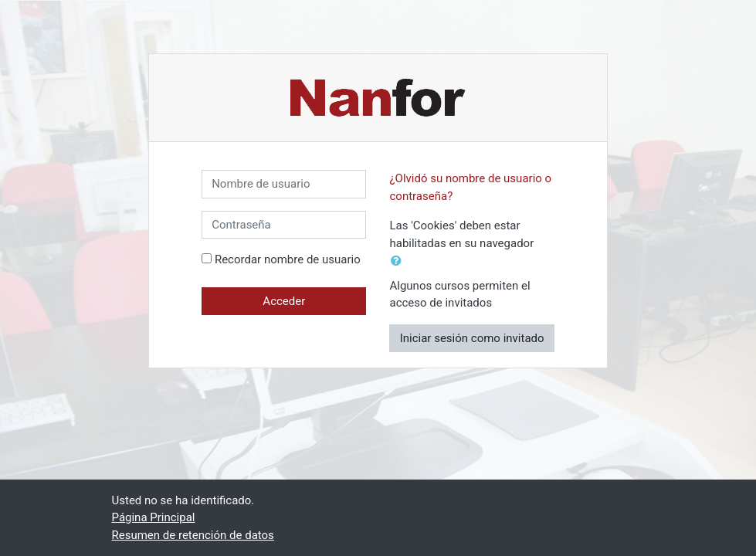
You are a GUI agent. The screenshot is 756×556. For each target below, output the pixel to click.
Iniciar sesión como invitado (472, 338)
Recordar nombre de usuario (288, 259)
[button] (399, 261)
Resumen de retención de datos (193, 535)
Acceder (284, 301)
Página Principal (154, 517)
